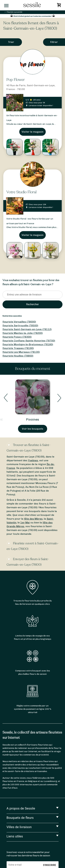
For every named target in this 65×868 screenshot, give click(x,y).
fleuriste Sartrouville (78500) (20, 325)
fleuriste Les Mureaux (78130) (21, 352)
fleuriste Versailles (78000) (19, 322)
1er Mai (25, 523)
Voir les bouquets (33, 429)
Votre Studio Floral (21, 192)
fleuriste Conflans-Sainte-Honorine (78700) (29, 341)
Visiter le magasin (32, 132)
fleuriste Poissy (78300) (17, 337)
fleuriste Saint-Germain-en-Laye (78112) (27, 329)
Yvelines (33, 460)
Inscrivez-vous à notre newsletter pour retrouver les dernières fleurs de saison (28, 854)
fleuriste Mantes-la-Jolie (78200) (23, 333)
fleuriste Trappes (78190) (18, 348)
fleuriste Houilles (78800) (18, 356)
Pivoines (32, 419)
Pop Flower (16, 80)
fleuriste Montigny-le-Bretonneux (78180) (28, 344)
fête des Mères (33, 519)
